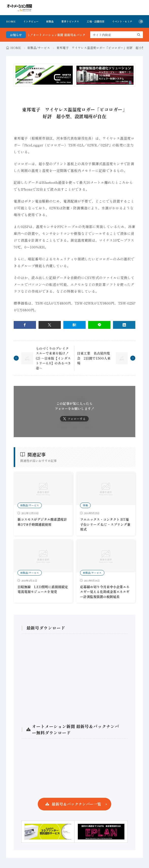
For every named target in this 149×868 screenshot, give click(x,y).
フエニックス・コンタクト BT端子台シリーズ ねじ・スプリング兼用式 (105, 524)
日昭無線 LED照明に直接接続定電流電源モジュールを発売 (43, 589)
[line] (99, 325)
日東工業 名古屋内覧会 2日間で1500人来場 (94, 358)
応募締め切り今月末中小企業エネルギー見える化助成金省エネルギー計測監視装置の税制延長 (105, 592)
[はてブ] (74, 325)
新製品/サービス (39, 48)
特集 (85, 505)
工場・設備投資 (96, 21)
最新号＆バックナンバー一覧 (76, 804)
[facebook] (25, 325)
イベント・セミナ (122, 21)
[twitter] (50, 325)
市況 (142, 21)
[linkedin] (124, 325)
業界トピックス (70, 21)
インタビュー (31, 21)
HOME (11, 21)
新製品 (50, 21)
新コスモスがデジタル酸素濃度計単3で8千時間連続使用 (42, 522)
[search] (139, 35)
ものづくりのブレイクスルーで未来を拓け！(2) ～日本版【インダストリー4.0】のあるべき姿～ (53, 358)
